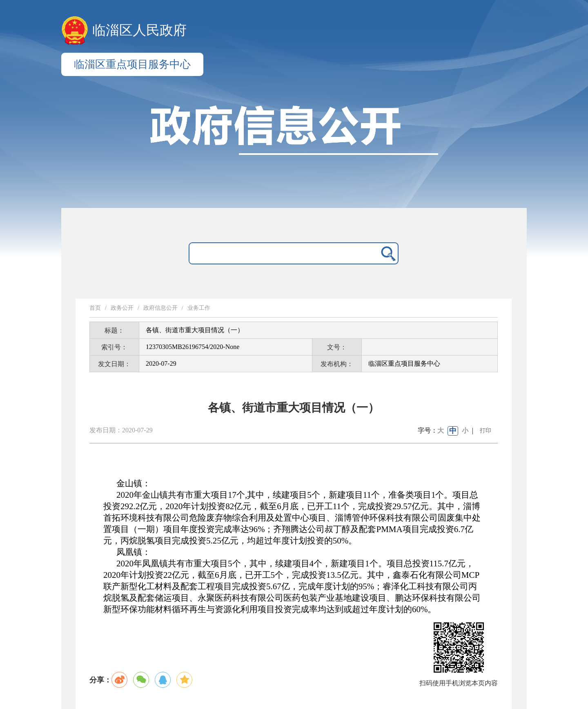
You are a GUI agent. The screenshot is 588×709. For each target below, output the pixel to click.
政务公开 (122, 308)
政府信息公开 (160, 308)
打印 (486, 431)
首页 (95, 308)
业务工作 (199, 308)
